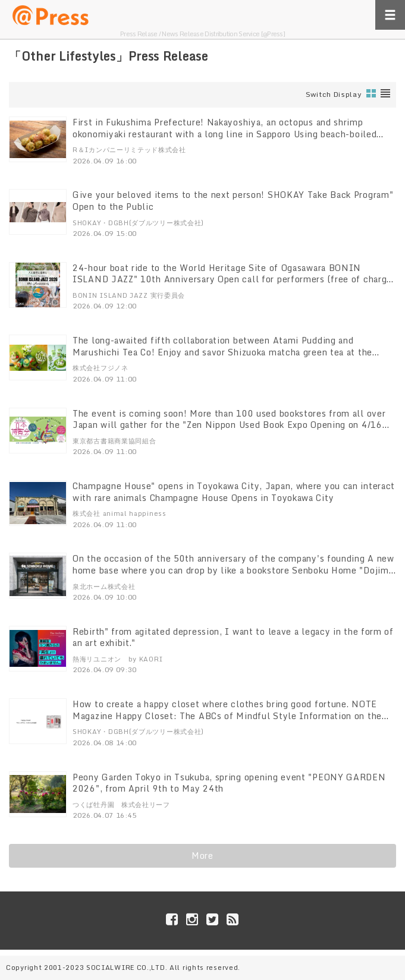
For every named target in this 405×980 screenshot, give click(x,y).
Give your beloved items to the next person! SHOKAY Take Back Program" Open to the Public (233, 201)
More (202, 855)
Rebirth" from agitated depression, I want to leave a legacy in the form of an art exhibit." (233, 637)
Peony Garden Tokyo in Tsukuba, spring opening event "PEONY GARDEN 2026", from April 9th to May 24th (229, 783)
